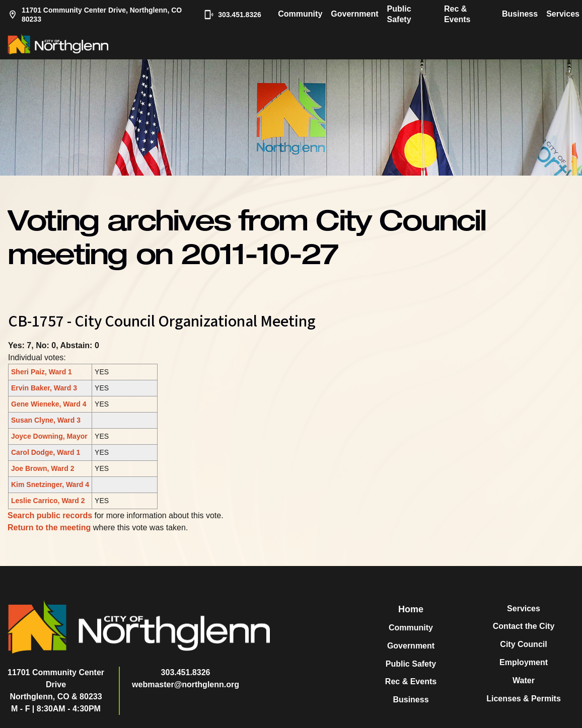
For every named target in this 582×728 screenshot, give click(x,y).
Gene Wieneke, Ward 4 (49, 404)
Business (520, 14)
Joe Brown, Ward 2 (43, 468)
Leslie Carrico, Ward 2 (48, 501)
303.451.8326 (231, 15)
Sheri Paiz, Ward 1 (42, 372)
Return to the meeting (49, 528)
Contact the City (524, 626)
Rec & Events (457, 14)
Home (411, 609)
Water (524, 680)
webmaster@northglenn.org (186, 684)
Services (563, 14)
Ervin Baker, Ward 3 (44, 388)
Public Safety (399, 14)
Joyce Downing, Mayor (49, 436)
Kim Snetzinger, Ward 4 (50, 484)
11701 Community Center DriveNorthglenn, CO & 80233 (56, 684)
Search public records (50, 515)
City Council (523, 644)
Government (354, 14)
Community (300, 14)
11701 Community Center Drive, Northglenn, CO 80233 (95, 15)
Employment (524, 662)
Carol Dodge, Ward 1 (46, 452)
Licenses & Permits (524, 699)
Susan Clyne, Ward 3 (46, 420)
